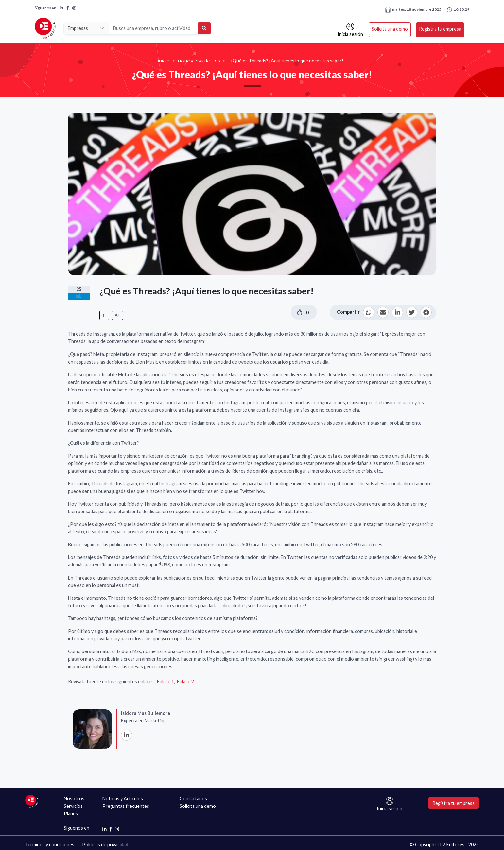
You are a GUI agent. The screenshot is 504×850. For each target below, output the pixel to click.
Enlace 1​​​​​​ (165, 681)
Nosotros (74, 798)
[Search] (154, 28)
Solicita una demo (390, 29)
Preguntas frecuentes (126, 806)
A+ (117, 315)
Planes (71, 814)
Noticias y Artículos (199, 61)
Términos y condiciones (50, 845)
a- (104, 315)
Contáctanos (193, 798)
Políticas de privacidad (105, 845)
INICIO (164, 61)
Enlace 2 (185, 681)
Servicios (73, 806)
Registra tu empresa (440, 29)
